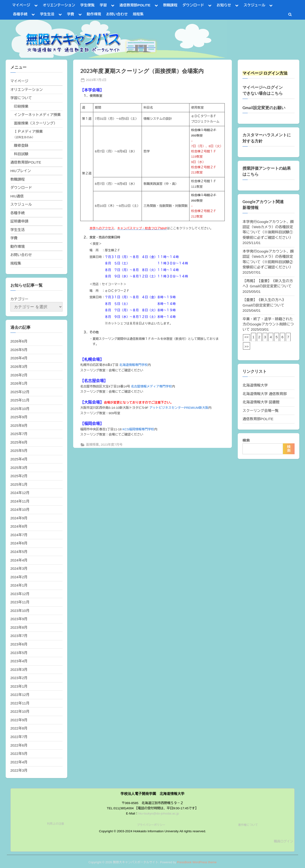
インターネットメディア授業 (37, 115)
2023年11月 (20, 602)
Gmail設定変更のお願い (264, 108)
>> (247, 346)
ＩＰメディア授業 (28, 131)
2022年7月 (19, 737)
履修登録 (21, 145)
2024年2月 (19, 577)
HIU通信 (17, 196)
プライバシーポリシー (151, 825)
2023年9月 (19, 619)
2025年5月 (19, 451)
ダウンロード (193, 5)
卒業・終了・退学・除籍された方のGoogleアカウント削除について (268, 324)
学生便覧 (87, 5)
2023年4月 (19, 661)
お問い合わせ (117, 14)
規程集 (138, 14)
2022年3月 (19, 770)
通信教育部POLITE (135, 5)
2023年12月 (20, 594)
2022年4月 (19, 762)
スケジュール (254, 5)
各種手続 (20, 14)
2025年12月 (20, 392)
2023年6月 (19, 644)
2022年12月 (20, 695)
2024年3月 (19, 568)
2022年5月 (19, 754)
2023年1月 (19, 686)
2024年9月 (19, 518)
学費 (71, 14)
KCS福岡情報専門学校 (138, 429)
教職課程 (170, 5)
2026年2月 (19, 375)
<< (247, 337)
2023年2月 (19, 678)
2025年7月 (19, 434)
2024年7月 (19, 535)
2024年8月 (19, 526)
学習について (21, 98)
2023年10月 (20, 611)
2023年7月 (19, 636)
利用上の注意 (56, 824)
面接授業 (92, 445)
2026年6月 (19, 341)
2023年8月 (19, 627)
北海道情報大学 (255, 385)
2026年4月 (19, 358)
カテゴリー (19, 299)
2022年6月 (19, 745)
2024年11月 (20, 501)
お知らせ (224, 5)
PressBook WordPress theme (197, 862)
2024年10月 (20, 510)
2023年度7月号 (112, 445)
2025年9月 (19, 417)
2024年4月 (19, 560)
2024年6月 (19, 543)
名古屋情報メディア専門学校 (151, 386)
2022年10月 (20, 711)
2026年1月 (19, 383)
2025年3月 (19, 468)
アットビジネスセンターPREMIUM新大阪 (179, 408)
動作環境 (94, 14)
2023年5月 (19, 653)
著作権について (248, 825)
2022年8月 (19, 728)
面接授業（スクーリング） (36, 123)
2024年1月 (19, 585)
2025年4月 (19, 459)
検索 (246, 440)
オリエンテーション (59, 5)
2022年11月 (20, 703)
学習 (103, 5)
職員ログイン (283, 841)
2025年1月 (19, 484)
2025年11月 (20, 400)
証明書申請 (19, 221)
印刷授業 (21, 106)
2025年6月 (19, 442)
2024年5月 (19, 552)
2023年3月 (19, 670)
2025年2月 (19, 476)
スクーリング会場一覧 (260, 411)
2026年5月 (19, 350)
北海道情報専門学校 (134, 365)
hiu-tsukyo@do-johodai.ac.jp (159, 813)
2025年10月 (20, 409)
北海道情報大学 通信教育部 (265, 394)
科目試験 (21, 154)
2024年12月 (20, 493)
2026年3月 (19, 367)
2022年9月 (19, 720)
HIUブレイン (21, 171)
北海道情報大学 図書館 (261, 402)
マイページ (21, 5)
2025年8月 (19, 425)
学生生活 (47, 14)
